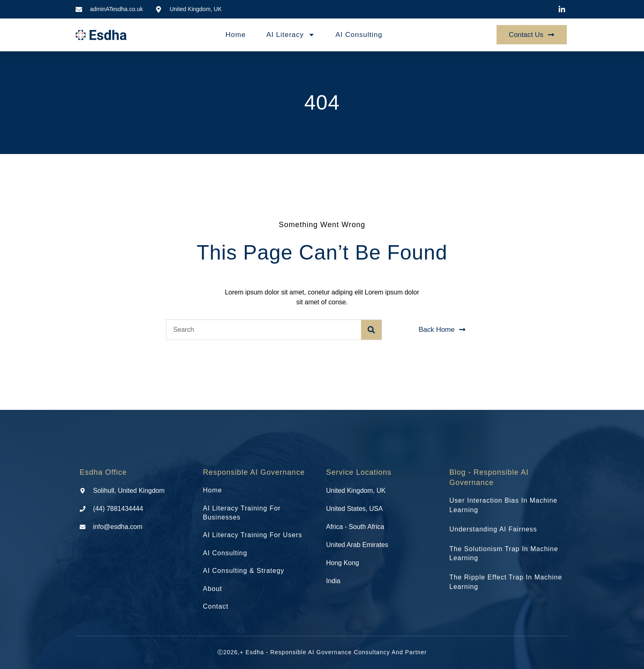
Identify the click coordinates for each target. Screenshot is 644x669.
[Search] (371, 330)
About (213, 589)
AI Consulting (359, 35)
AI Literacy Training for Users (253, 535)
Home (236, 35)
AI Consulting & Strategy (244, 571)
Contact (216, 606)
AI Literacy (290, 35)
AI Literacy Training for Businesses (242, 513)
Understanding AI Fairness (493, 529)
